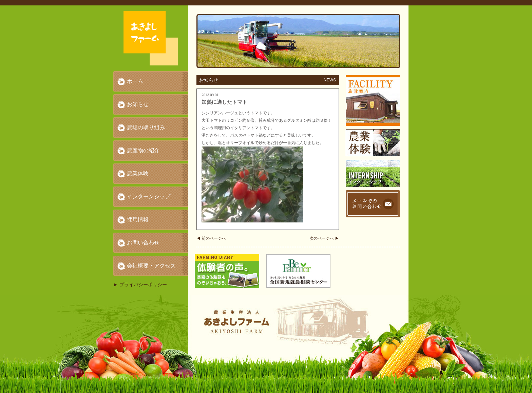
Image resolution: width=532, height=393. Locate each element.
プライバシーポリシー (143, 284)
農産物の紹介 (143, 150)
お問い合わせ (143, 243)
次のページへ (324, 238)
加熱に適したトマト (224, 102)
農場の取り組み (146, 127)
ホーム (135, 81)
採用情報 (138, 220)
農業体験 (138, 173)
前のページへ (211, 238)
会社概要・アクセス (151, 266)
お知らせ (138, 104)
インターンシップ (149, 196)
